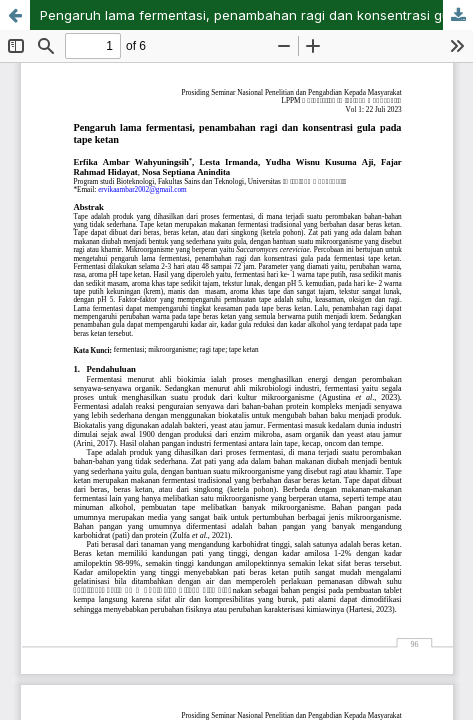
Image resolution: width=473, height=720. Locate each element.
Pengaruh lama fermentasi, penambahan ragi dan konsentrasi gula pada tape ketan (256, 15)
